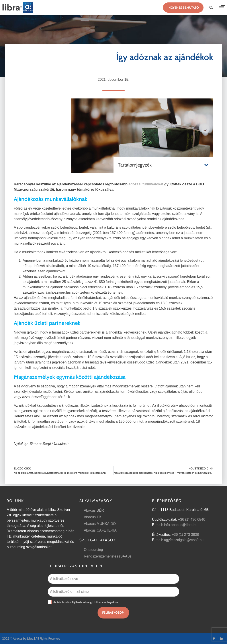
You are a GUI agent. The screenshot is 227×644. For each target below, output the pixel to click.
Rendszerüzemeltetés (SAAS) (107, 556)
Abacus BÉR (94, 510)
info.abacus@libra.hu (181, 525)
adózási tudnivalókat (146, 184)
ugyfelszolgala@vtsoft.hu (184, 540)
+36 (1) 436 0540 (192, 519)
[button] (211, 8)
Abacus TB (92, 517)
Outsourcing (93, 550)
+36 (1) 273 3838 (185, 535)
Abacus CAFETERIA (100, 530)
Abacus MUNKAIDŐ (100, 524)
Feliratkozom (113, 613)
